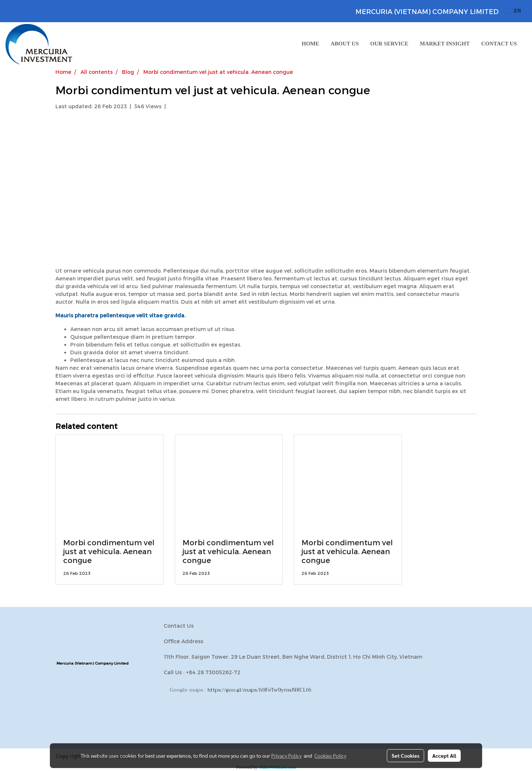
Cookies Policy (330, 755)
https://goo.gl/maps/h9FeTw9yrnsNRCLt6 (259, 690)
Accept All (444, 755)
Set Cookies (405, 755)
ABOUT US (345, 44)
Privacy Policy (286, 755)
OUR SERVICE (389, 44)
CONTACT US (499, 44)
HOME (311, 44)
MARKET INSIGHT (445, 44)
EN (513, 11)
